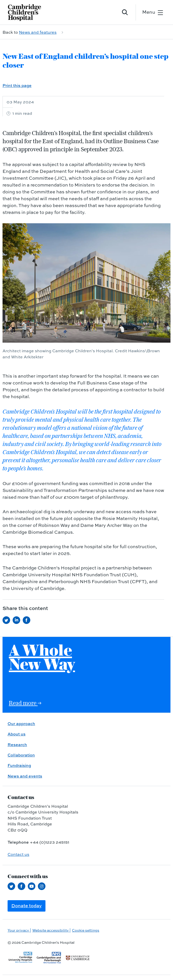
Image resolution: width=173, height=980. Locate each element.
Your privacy (19, 930)
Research (17, 745)
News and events (25, 776)
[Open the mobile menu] (153, 12)
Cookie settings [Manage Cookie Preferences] (86, 930)
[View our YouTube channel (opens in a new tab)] (33, 886)
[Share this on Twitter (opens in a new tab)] (8, 620)
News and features (38, 32)
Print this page (17, 85)
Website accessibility (51, 930)
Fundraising (19, 765)
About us (17, 734)
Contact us (18, 854)
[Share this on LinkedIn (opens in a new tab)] (18, 620)
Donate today (27, 906)
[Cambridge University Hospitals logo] (28, 12)
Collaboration (21, 755)
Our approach (21, 724)
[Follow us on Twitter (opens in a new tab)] (13, 886)
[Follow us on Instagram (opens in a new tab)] (43, 886)
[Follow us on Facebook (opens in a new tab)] (23, 886)
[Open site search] (125, 12)
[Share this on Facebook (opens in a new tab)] (28, 620)
